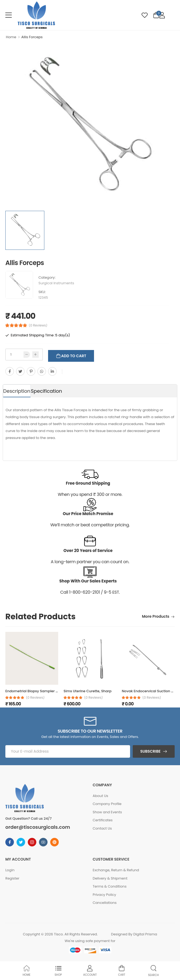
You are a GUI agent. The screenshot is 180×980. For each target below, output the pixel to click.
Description (17, 391)
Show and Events (107, 812)
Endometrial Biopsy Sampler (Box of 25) (40, 691)
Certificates (103, 820)
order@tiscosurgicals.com (38, 827)
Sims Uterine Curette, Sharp (88, 691)
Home (11, 37)
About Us (100, 796)
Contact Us (102, 828)
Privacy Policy (104, 895)
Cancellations (105, 903)
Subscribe (150, 751)
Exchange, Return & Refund (116, 870)
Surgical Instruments (56, 283)
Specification (47, 391)
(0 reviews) (35, 698)
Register (12, 878)
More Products (156, 617)
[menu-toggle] (9, 15)
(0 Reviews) (38, 325)
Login (10, 870)
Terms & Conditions (110, 886)
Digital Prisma (145, 934)
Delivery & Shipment (110, 878)
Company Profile (107, 804)
